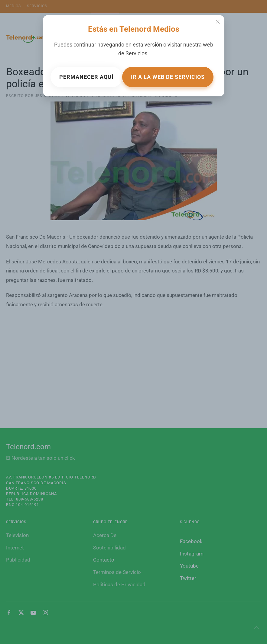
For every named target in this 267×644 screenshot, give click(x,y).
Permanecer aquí (86, 77)
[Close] (218, 22)
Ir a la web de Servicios (168, 77)
